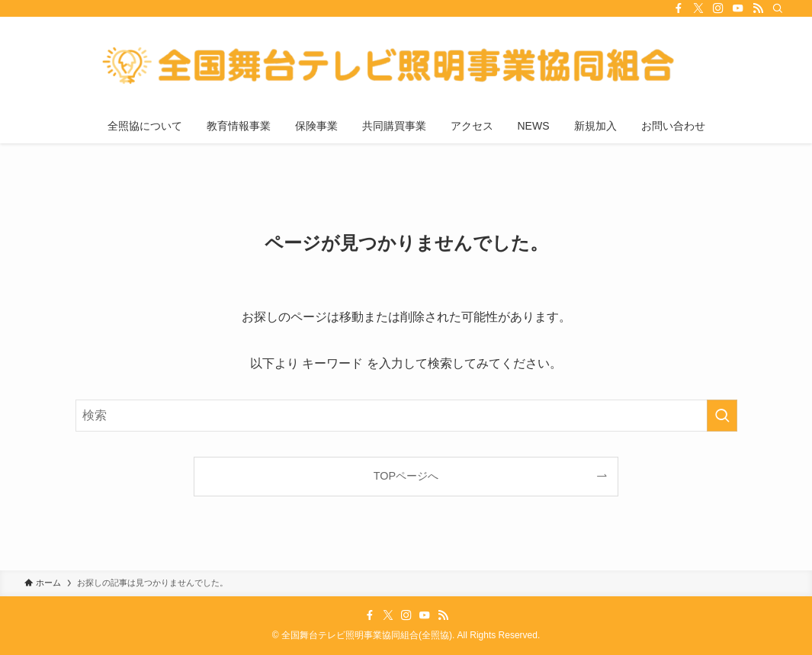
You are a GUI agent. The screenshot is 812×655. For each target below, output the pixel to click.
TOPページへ (406, 476)
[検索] (778, 8)
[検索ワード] (406, 416)
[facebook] (679, 8)
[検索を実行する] (722, 416)
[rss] (758, 8)
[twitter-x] (698, 8)
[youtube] (738, 8)
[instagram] (718, 8)
